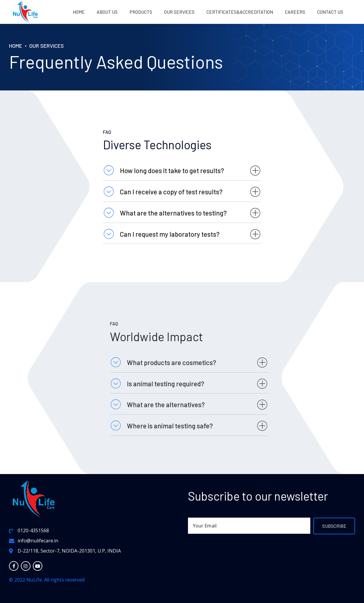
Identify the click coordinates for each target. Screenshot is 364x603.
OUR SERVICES (179, 12)
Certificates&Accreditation (240, 12)
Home (79, 12)
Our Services (47, 46)
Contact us (330, 12)
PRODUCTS (141, 12)
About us (107, 12)
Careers (295, 12)
